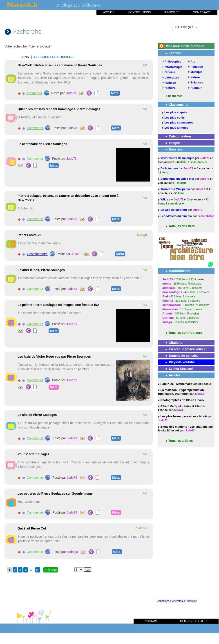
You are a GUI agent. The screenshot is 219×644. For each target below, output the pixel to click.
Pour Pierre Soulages (34, 454)
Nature (195, 77)
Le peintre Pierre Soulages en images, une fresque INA (58, 305)
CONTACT (151, 621)
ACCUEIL (109, 12)
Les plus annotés (176, 128)
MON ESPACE (202, 12)
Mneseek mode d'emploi (185, 46)
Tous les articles (181, 441)
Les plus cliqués (176, 112)
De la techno (170, 168)
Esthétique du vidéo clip (178, 179)
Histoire (170, 88)
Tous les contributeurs (185, 333)
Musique (196, 72)
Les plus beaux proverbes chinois (184, 416)
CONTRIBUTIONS (140, 12)
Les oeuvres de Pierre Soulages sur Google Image (55, 494)
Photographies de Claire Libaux (182, 400)
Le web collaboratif (174, 210)
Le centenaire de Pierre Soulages (42, 144)
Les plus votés (174, 118)
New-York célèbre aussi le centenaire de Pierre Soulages (60, 65)
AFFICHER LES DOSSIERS (54, 57)
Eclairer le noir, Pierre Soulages (41, 270)
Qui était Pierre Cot (32, 528)
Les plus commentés (179, 122)
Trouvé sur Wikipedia (176, 189)
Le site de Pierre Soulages (37, 415)
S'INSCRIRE (172, 12)
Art (193, 62)
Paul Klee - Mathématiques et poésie (185, 384)
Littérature (172, 77)
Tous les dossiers (182, 226)
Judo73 (71, 93)
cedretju (72, 552)
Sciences (197, 82)
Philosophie (173, 62)
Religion (170, 83)
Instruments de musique (178, 158)
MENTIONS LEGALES (194, 621)
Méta (115, 93)
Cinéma (170, 72)
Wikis (165, 199)
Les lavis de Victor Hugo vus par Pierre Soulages (54, 357)
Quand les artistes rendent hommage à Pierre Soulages (59, 109)
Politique (197, 67)
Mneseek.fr (23, 4)
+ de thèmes (174, 96)
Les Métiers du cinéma (176, 216)
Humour (196, 88)
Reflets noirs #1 (29, 235)
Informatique (173, 67)
